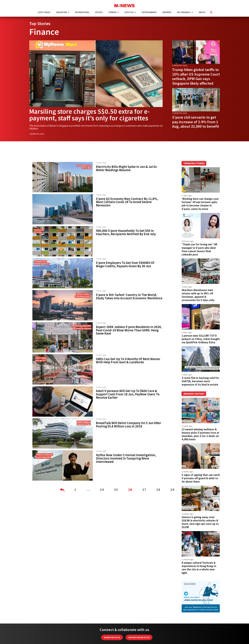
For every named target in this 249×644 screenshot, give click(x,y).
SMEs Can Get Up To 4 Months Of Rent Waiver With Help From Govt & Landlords (128, 361)
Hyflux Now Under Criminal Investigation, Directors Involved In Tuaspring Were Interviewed (126, 458)
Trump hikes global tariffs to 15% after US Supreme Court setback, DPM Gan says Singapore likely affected (196, 76)
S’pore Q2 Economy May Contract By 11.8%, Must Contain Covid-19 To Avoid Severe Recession (127, 202)
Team (186, 633)
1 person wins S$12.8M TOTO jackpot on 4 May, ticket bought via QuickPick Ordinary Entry (201, 333)
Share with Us (112, 598)
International (82, 12)
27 (144, 490)
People (99, 12)
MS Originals (184, 12)
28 (158, 490)
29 (172, 490)
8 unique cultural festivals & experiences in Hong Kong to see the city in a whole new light (199, 529)
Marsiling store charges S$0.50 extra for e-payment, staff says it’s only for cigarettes (89, 115)
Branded (167, 12)
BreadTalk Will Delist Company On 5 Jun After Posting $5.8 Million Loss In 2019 (128, 425)
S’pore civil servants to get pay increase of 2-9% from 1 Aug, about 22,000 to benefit (196, 122)
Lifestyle (129, 12)
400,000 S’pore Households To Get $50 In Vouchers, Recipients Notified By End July (126, 232)
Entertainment (149, 12)
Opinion (112, 12)
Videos (202, 12)
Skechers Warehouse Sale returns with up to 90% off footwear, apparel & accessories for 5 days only (198, 295)
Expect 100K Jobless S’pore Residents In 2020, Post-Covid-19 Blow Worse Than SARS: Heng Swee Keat (129, 330)
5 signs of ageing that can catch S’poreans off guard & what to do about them (201, 452)
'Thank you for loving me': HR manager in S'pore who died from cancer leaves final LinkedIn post (199, 249)
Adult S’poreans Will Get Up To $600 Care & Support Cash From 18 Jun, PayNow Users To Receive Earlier (128, 394)
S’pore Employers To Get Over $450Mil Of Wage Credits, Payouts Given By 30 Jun (125, 264)
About (87, 633)
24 (102, 490)
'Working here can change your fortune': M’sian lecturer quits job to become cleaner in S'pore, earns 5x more (200, 204)
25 (116, 490)
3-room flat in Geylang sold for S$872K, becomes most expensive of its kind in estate (200, 368)
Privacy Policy (168, 633)
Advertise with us (139, 598)
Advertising (68, 633)
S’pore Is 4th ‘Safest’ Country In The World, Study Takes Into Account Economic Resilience (129, 297)
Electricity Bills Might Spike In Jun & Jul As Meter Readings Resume (126, 168)
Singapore (62, 12)
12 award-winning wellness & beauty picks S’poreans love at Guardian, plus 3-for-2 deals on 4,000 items (200, 415)
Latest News (44, 12)
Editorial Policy (109, 633)
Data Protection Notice (140, 633)
